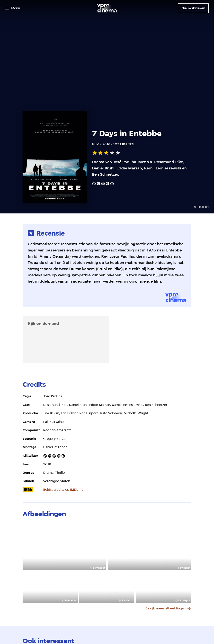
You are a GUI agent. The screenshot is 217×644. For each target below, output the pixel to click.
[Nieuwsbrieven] (193, 8)
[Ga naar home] (107, 8)
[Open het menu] (13, 8)
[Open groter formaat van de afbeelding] (64, 547)
